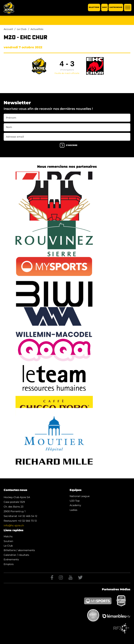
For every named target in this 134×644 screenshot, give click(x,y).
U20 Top (75, 501)
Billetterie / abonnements (19, 550)
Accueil (8, 29)
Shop (105, 7)
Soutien (8, 541)
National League (80, 496)
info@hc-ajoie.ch (14, 525)
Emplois (9, 564)
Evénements (11, 559)
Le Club (22, 29)
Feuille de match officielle (67, 73)
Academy (75, 505)
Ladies (73, 510)
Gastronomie (116, 7)
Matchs (8, 536)
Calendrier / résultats (16, 555)
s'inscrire (69, 145)
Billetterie (94, 7)
